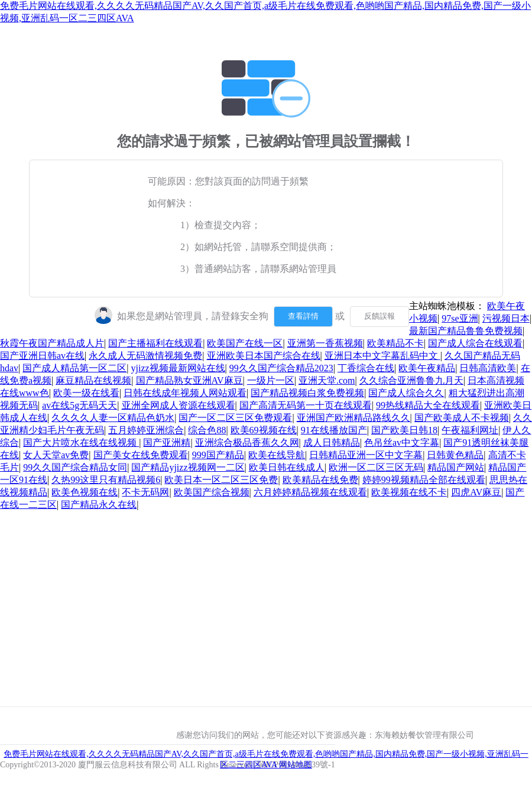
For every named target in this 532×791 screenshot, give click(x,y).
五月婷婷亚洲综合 (146, 430)
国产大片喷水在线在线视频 (81, 442)
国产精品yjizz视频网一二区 (188, 467)
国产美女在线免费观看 (141, 455)
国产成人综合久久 (406, 393)
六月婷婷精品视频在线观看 (310, 492)
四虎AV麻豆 (476, 492)
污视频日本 (506, 318)
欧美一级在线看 (86, 393)
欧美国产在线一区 (245, 343)
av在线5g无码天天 (80, 405)
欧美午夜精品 (427, 368)
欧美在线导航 (277, 455)
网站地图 (296, 765)
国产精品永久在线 (99, 505)
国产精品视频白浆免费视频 (307, 393)
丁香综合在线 (366, 368)
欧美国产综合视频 (212, 492)
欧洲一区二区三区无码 (376, 467)
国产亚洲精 (167, 442)
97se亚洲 (460, 318)
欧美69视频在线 (264, 430)
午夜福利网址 (470, 430)
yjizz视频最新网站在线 (178, 368)
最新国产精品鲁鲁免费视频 (466, 331)
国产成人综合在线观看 (475, 343)
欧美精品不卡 (395, 343)
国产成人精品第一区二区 (74, 368)
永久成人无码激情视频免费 (145, 356)
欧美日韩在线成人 (287, 467)
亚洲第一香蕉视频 (325, 343)
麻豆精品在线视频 (93, 380)
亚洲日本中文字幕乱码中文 (382, 356)
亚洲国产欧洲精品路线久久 (353, 418)
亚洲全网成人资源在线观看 (179, 405)
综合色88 (207, 430)
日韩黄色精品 (455, 455)
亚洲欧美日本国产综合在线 (264, 356)
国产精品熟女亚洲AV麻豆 (189, 380)
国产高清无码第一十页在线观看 (306, 405)
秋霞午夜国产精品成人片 (52, 343)
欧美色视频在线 (85, 492)
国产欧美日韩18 (404, 430)
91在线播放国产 (334, 430)
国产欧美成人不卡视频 (462, 418)
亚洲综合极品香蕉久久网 (247, 442)
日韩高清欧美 (488, 368)
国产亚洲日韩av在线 (42, 356)
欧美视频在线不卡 (409, 492)
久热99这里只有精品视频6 (106, 480)
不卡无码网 (145, 492)
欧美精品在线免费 (320, 480)
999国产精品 (218, 455)
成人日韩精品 (332, 442)
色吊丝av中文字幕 (402, 442)
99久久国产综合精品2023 (281, 368)
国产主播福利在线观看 (155, 343)
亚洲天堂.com (327, 380)
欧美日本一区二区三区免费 (221, 480)
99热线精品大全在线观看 (428, 405)
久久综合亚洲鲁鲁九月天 (411, 380)
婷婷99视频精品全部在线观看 (424, 480)
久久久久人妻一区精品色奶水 (113, 418)
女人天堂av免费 (56, 455)
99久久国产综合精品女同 (75, 467)
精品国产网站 (456, 467)
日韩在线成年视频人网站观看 (185, 393)
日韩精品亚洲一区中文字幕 (366, 455)
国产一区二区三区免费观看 (235, 418)
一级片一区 (271, 380)
